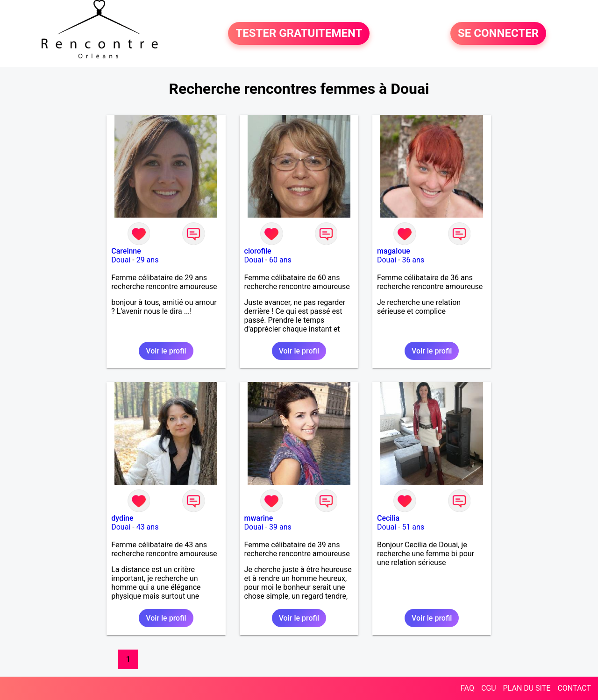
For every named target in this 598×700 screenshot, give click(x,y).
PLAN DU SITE (527, 688)
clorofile (258, 251)
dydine (122, 518)
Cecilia (388, 518)
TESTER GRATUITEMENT (299, 34)
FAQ (467, 688)
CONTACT (574, 688)
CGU (489, 688)
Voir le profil (166, 351)
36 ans (413, 260)
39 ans (280, 527)
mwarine (259, 518)
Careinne (126, 251)
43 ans (148, 527)
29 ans (148, 260)
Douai (121, 260)
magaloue (394, 251)
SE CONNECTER (498, 34)
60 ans (280, 260)
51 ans (413, 527)
